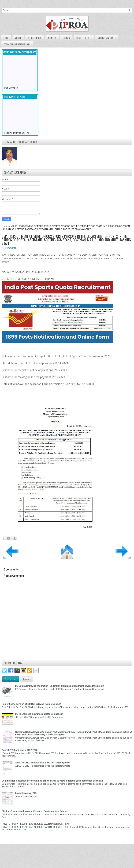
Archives (27, 679)
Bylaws (66, 38)
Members (52, 38)
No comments (9, 248)
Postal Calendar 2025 (26, 793)
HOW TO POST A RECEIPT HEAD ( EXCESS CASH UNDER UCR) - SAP (36, 824)
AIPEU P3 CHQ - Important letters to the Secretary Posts (43, 763)
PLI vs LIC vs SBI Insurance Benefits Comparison (39, 714)
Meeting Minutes (108, 37)
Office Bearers (35, 38)
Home (6, 38)
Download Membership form (17, 44)
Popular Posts (11, 679)
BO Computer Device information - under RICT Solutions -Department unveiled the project (60, 686)
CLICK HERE (9, 279)
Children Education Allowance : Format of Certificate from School (34, 811)
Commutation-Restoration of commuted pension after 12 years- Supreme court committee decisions (52, 781)
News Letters (85, 37)
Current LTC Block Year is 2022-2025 (20, 750)
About (18, 38)
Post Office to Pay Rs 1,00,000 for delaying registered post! (31, 704)
